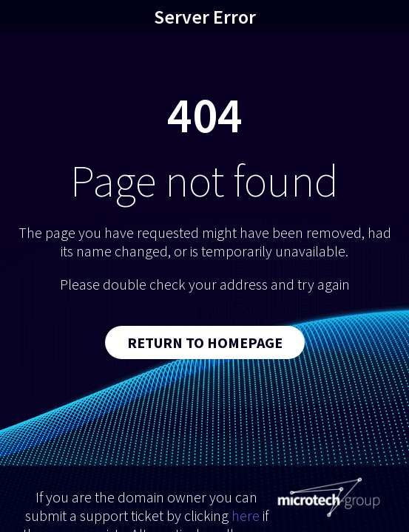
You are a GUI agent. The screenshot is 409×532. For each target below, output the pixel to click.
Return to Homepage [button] (205, 342)
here (246, 515)
